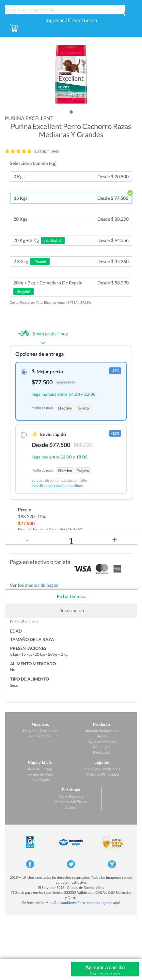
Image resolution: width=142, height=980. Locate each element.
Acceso (71, 807)
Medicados (102, 752)
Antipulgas (102, 747)
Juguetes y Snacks (102, 741)
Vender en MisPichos (71, 802)
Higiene (102, 736)
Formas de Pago (40, 774)
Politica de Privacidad (102, 774)
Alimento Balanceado (102, 731)
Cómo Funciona (71, 796)
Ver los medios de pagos (34, 585)
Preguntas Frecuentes (40, 731)
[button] (71, 112)
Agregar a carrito (105, 970)
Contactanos (40, 736)
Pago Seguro (40, 780)
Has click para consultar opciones (58, 485)
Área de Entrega (40, 769)
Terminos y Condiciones (102, 769)
